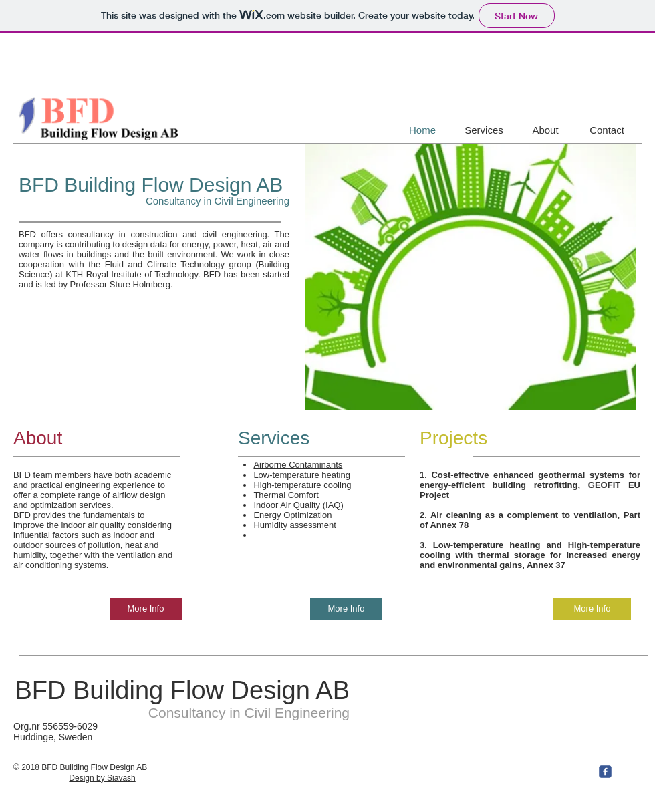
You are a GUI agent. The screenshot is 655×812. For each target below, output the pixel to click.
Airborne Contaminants (298, 465)
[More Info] (146, 609)
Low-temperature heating (302, 475)
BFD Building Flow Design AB (151, 185)
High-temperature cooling (302, 485)
